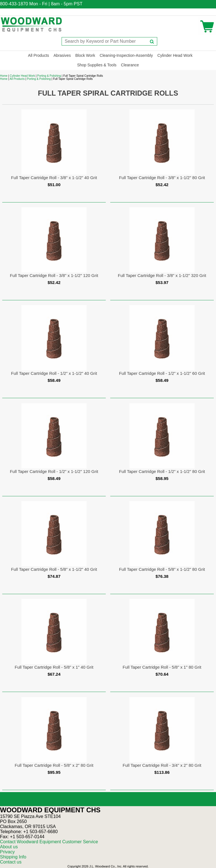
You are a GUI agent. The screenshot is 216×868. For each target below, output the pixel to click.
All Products (39, 55)
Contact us (11, 862)
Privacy (7, 852)
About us (9, 847)
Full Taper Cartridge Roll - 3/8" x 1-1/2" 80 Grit (162, 178)
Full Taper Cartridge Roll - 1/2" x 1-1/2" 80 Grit (162, 471)
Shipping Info (13, 857)
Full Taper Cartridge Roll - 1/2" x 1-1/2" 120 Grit (54, 471)
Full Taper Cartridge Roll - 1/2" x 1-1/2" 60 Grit (162, 373)
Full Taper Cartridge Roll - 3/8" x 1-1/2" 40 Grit (54, 178)
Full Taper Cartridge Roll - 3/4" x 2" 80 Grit (162, 765)
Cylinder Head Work (175, 55)
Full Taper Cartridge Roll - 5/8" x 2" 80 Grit (54, 765)
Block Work (85, 55)
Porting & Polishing (49, 76)
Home (4, 76)
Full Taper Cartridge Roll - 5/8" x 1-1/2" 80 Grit (162, 569)
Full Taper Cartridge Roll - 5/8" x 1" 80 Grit (162, 667)
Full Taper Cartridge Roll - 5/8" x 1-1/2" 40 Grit (54, 569)
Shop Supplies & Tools (97, 65)
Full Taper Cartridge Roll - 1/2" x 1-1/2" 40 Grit (54, 373)
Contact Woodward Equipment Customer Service (49, 842)
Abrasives (62, 55)
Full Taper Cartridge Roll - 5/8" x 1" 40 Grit (54, 667)
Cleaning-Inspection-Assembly (126, 55)
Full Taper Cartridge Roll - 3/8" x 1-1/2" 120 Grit (54, 275)
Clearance (130, 65)
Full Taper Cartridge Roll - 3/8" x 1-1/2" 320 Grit (162, 275)
